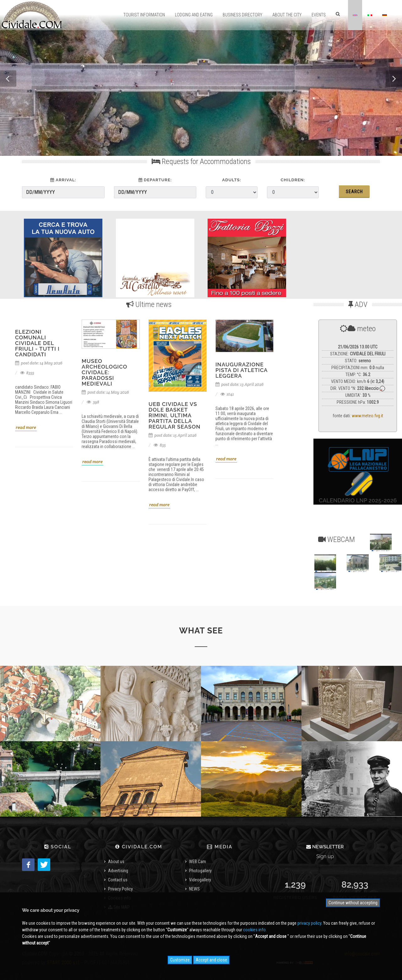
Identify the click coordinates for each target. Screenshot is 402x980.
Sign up (325, 856)
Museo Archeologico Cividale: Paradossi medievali (104, 372)
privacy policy (309, 923)
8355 (27, 373)
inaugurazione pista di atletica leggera (242, 370)
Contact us (118, 880)
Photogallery (200, 871)
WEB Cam (198, 862)
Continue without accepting (353, 903)
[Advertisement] (339, 256)
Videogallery (200, 880)
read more (26, 427)
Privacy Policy (120, 889)
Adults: (231, 180)
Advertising (118, 871)
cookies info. (255, 930)
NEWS (194, 889)
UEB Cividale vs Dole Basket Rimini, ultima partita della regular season (174, 415)
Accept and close (211, 960)
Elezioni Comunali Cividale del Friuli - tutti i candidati (37, 343)
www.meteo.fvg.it (367, 416)
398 (93, 402)
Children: (293, 180)
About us (116, 862)
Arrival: (63, 180)
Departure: (155, 180)
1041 (227, 394)
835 (160, 445)
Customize (180, 960)
